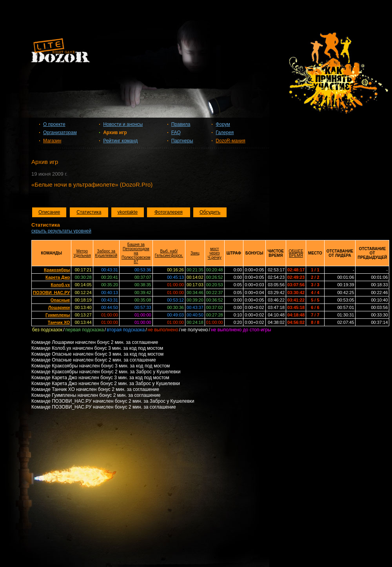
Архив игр (115, 133)
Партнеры (182, 141)
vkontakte (128, 212)
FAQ (176, 133)
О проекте (54, 124)
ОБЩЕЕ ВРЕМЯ (296, 253)
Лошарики (59, 307)
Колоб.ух (60, 285)
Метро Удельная (82, 253)
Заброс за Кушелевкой (106, 253)
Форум (223, 124)
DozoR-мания (230, 141)
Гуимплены (58, 315)
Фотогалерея (169, 212)
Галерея (225, 133)
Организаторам (60, 133)
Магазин (52, 141)
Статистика (89, 212)
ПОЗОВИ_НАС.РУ (51, 293)
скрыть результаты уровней (61, 231)
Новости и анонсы (123, 124)
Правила (181, 124)
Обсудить (210, 212)
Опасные (60, 300)
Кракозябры (57, 270)
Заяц (195, 253)
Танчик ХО (59, 322)
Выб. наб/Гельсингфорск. (169, 253)
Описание (49, 212)
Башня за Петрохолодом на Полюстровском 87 (136, 253)
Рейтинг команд (120, 141)
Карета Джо (58, 277)
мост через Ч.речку (215, 253)
